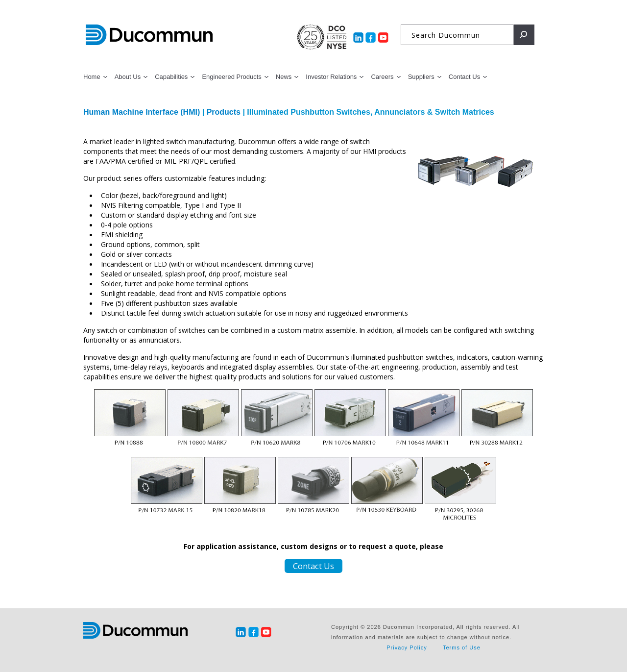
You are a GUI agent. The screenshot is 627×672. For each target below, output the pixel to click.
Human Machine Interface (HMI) (143, 112)
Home (92, 77)
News (284, 77)
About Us (128, 77)
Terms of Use (462, 647)
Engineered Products (231, 77)
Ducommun (149, 35)
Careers (382, 77)
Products (224, 112)
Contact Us (464, 77)
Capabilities (171, 77)
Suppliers (421, 77)
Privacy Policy (407, 647)
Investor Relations (331, 77)
